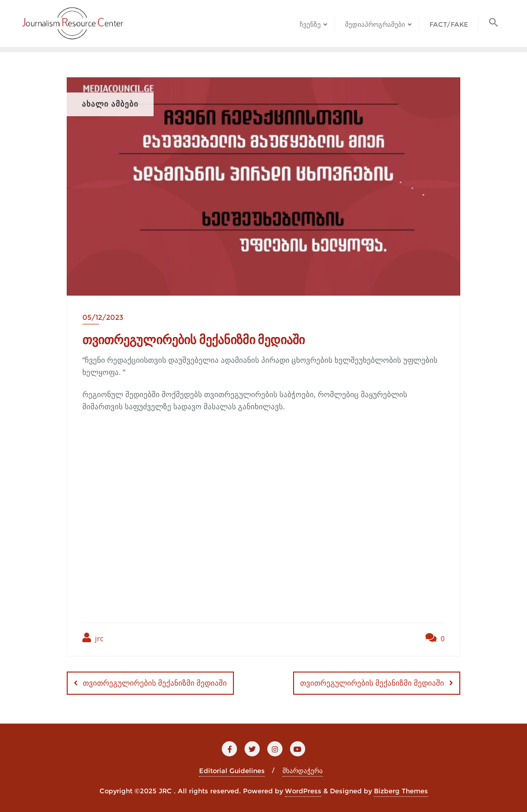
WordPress (303, 790)
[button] (494, 23)
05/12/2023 (103, 317)
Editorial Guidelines (232, 771)
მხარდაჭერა (303, 771)
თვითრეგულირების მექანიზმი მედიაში (155, 683)
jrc (93, 638)
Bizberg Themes (401, 790)
